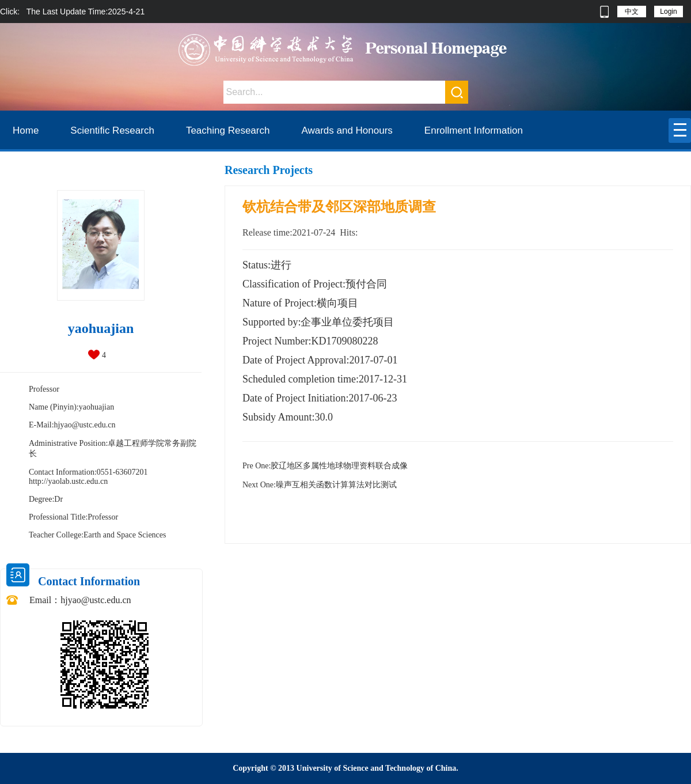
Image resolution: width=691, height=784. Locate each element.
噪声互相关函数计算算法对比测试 (320, 485)
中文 (632, 12)
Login (668, 12)
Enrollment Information (474, 130)
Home (26, 130)
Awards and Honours (347, 130)
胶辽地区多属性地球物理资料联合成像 (325, 466)
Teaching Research (228, 130)
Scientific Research (112, 130)
